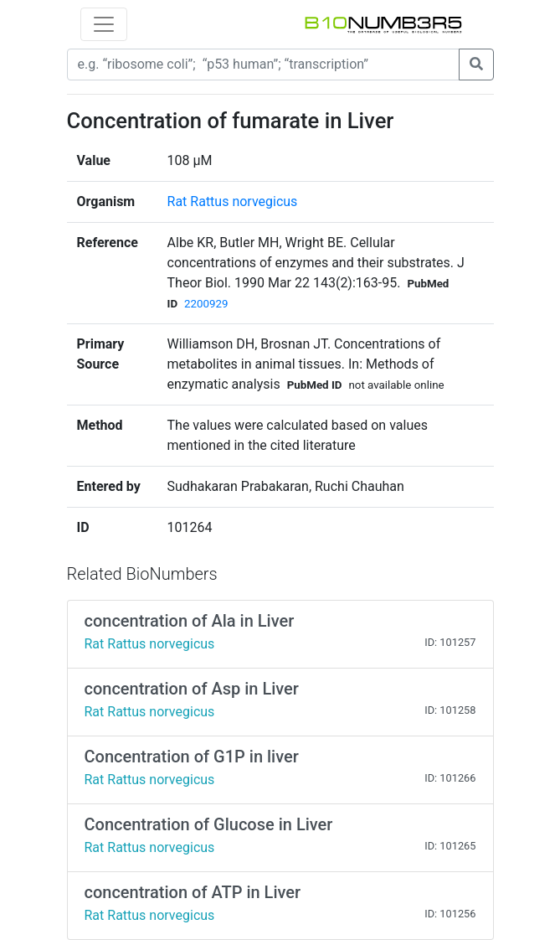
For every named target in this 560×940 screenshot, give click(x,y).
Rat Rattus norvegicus (233, 201)
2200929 (206, 304)
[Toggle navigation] (104, 24)
